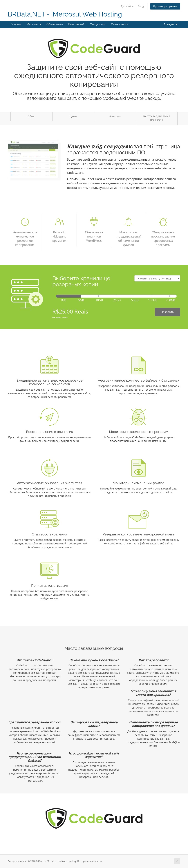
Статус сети (98, 24)
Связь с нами (120, 24)
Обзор (31, 116)
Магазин (34, 24)
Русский (127, 6)
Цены (73, 116)
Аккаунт (171, 24)
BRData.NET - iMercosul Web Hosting (65, 14)
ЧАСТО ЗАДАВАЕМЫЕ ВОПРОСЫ (157, 118)
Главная (16, 24)
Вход (141, 6)
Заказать (168, 312)
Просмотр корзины (165, 6)
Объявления (55, 24)
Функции (115, 116)
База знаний (76, 24)
